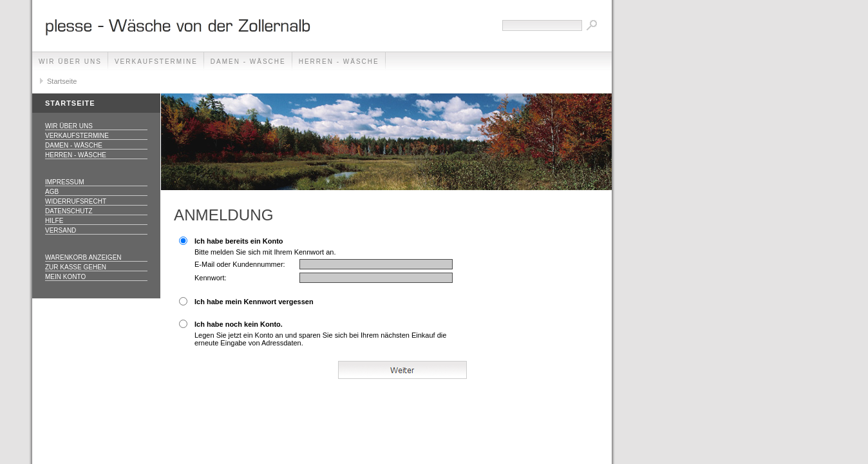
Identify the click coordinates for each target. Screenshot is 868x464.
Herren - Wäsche (339, 62)
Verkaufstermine (156, 62)
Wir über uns (70, 62)
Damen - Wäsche (248, 62)
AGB (52, 192)
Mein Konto (65, 277)
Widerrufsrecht (76, 201)
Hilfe (54, 221)
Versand (61, 230)
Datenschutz (69, 211)
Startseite (62, 81)
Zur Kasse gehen (76, 267)
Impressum (65, 182)
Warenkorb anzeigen (83, 257)
